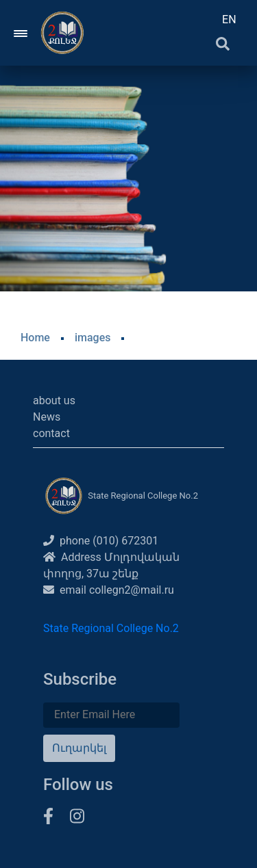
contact (51, 433)
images (93, 338)
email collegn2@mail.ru (109, 590)
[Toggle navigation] (21, 33)
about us (54, 400)
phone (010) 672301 (101, 541)
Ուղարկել (79, 748)
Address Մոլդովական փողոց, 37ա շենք (111, 565)
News (47, 417)
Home (35, 338)
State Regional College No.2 (111, 628)
